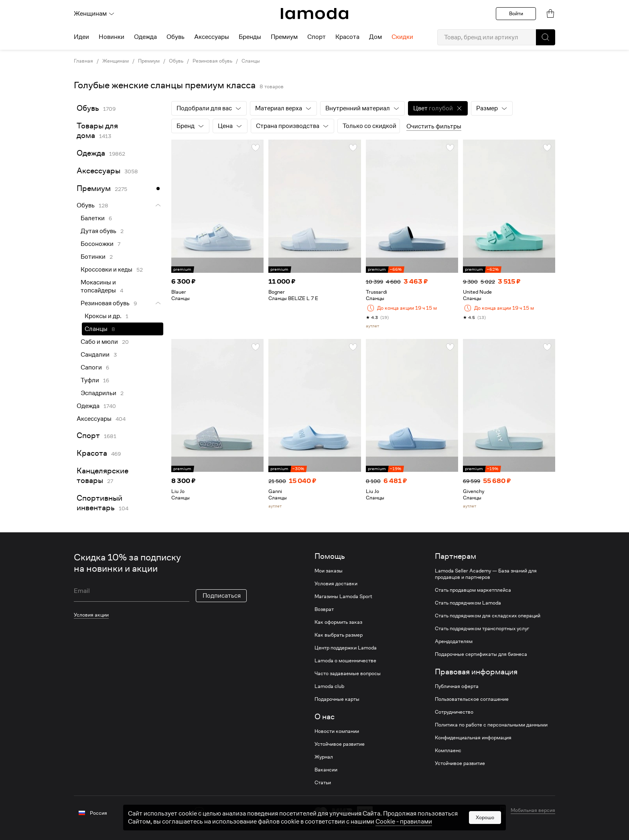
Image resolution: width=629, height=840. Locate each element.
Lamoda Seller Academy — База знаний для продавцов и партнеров (486, 574)
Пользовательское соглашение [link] (472, 699)
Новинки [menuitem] (112, 37)
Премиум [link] (149, 61)
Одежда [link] (91, 153)
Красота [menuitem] (347, 37)
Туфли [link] (90, 380)
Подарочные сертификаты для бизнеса (481, 654)
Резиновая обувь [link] (212, 61)
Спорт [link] (88, 435)
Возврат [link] (324, 609)
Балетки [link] (93, 218)
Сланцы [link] (251, 61)
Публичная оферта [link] (457, 686)
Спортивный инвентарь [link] (99, 503)
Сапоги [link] (91, 367)
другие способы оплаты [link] (367, 823)
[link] (314, 14)
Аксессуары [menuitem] (212, 37)
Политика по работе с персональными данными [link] (491, 725)
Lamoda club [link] (329, 686)
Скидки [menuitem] (402, 37)
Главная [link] (83, 61)
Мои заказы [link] (329, 571)
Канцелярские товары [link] (102, 476)
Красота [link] (92, 453)
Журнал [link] (324, 757)
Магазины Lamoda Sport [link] (343, 597)
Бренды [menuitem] (250, 37)
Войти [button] (516, 13)
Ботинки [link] (93, 257)
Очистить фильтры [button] (434, 126)
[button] (546, 37)
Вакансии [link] (326, 770)
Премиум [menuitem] (284, 37)
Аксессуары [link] (98, 171)
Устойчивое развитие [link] (340, 744)
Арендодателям (454, 641)
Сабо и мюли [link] (99, 342)
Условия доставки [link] (336, 584)
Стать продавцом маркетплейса (473, 590)
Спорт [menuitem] (317, 37)
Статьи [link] (323, 783)
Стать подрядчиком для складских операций (488, 616)
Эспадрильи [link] (98, 393)
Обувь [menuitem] (176, 37)
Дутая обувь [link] (98, 231)
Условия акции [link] (91, 615)
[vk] (199, 812)
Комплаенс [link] (448, 751)
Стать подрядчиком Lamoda (468, 603)
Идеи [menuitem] (81, 37)
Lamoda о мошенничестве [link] (345, 661)
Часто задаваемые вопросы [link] (348, 674)
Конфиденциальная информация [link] (473, 738)
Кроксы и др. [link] (103, 316)
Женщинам (94, 14)
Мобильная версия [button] (533, 810)
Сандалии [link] (95, 355)
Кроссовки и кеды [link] (107, 270)
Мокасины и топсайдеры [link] (98, 286)
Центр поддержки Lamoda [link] (346, 648)
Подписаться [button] (222, 596)
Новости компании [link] (337, 731)
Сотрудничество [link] (454, 712)
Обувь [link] (176, 61)
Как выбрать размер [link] (339, 635)
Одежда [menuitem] (145, 37)
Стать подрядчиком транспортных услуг (482, 629)
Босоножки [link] (97, 244)
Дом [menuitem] (375, 37)
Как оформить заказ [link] (338, 622)
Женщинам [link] (116, 61)
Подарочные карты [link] (337, 699)
